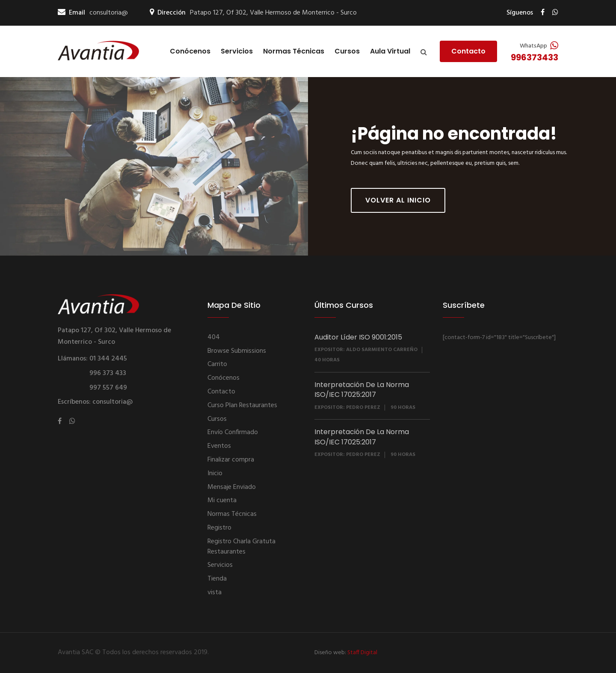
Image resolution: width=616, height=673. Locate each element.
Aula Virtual (390, 51)
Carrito (217, 364)
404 (214, 337)
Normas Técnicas (294, 51)
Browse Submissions (237, 351)
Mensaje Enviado (232, 487)
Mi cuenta (222, 500)
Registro (219, 528)
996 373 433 (108, 373)
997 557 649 (108, 388)
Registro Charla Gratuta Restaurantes (241, 547)
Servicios (237, 51)
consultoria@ (109, 13)
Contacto (468, 51)
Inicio (215, 473)
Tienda (217, 579)
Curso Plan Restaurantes (242, 405)
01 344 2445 (108, 359)
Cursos (347, 51)
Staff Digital (362, 653)
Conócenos (190, 51)
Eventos (219, 446)
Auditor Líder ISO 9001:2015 (358, 337)
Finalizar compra (231, 460)
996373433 (535, 57)
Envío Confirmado (233, 432)
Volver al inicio (398, 200)
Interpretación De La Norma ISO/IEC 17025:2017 (362, 390)
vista (215, 593)
